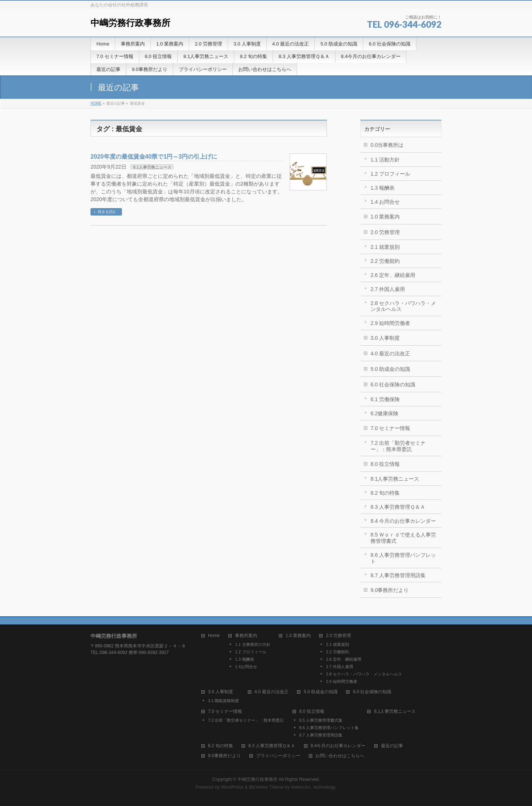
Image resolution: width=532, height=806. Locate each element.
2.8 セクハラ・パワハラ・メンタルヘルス (403, 306)
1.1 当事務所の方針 (253, 644)
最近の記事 (392, 746)
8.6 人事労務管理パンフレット (403, 558)
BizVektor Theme (266, 787)
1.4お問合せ (246, 667)
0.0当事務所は (387, 145)
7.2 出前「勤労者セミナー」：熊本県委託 (398, 446)
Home (214, 636)
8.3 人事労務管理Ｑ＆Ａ (398, 507)
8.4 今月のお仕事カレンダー (403, 521)
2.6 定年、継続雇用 (393, 275)
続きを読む (107, 212)
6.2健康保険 (384, 413)
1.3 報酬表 (383, 188)
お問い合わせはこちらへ (340, 756)
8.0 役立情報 (385, 464)
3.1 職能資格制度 (224, 701)
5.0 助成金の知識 (390, 369)
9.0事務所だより (390, 590)
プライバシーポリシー (278, 756)
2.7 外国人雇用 (388, 289)
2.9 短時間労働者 (390, 323)
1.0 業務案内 (385, 217)
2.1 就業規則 (385, 247)
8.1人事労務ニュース (152, 167)
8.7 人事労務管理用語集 (398, 575)
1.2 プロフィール (390, 174)
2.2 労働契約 (385, 261)
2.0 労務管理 (385, 232)
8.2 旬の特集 (385, 493)
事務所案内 (246, 636)
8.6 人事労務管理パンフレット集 (329, 728)
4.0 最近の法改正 (390, 353)
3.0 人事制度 (385, 338)
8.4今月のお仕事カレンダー (338, 746)
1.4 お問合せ (385, 202)
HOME (96, 103)
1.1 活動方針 (385, 160)
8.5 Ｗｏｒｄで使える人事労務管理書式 (403, 538)
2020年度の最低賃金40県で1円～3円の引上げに (154, 157)
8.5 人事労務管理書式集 (321, 720)
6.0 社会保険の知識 (393, 385)
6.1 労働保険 (385, 399)
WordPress (232, 787)
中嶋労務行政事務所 (130, 23)
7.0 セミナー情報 (390, 428)
